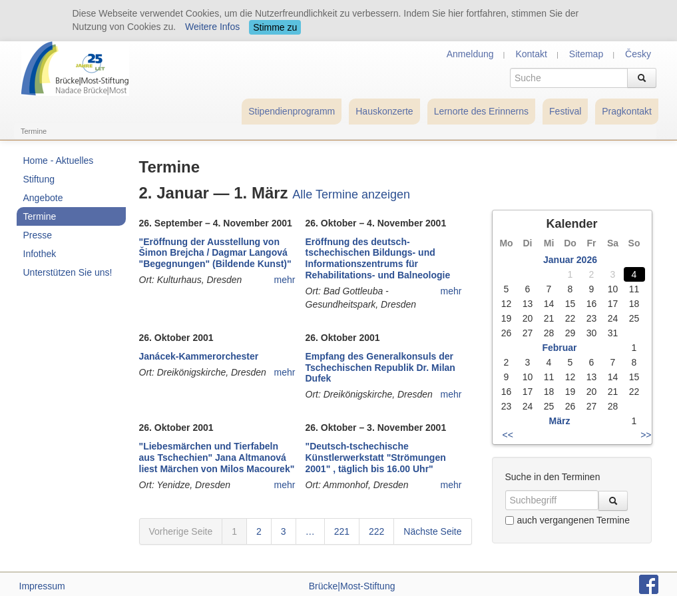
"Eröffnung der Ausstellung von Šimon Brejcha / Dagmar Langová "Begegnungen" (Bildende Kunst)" (215, 253)
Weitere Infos (212, 27)
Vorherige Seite (181, 531)
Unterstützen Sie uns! (68, 272)
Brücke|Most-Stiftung (352, 586)
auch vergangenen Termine (567, 520)
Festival (565, 111)
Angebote (43, 198)
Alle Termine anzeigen (351, 194)
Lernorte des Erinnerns (481, 111)
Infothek (40, 254)
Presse (38, 235)
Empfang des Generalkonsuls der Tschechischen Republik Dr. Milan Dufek (380, 368)
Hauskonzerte (384, 111)
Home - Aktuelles (59, 160)
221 (342, 531)
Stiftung (39, 179)
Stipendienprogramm (292, 111)
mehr (285, 280)
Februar (559, 348)
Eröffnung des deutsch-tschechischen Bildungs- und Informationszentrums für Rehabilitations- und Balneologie (378, 258)
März (560, 421)
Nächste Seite (432, 531)
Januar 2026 (570, 260)
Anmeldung (470, 54)
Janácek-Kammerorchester (199, 356)
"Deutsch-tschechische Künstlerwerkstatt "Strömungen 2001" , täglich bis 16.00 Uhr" (376, 458)
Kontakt (531, 54)
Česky (638, 54)
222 (376, 531)
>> (646, 435)
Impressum (42, 586)
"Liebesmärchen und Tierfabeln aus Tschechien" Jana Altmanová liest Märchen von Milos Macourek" (217, 458)
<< (508, 435)
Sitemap (586, 54)
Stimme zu (275, 27)
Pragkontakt (627, 111)
